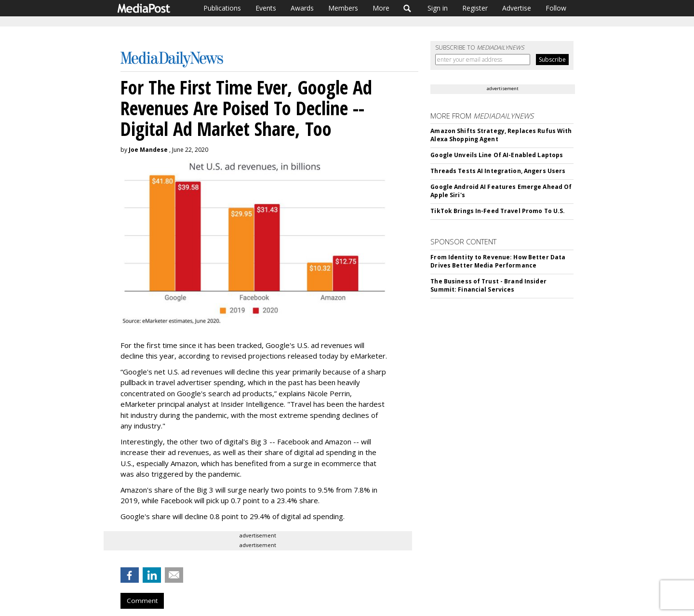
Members (343, 8)
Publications (222, 8)
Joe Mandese (148, 150)
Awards (302, 8)
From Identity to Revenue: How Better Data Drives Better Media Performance (498, 261)
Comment (142, 601)
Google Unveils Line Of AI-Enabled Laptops (497, 155)
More (381, 8)
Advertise (517, 8)
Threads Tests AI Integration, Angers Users (498, 171)
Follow (556, 8)
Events (266, 8)
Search (407, 8)
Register (475, 8)
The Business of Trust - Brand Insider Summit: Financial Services (488, 285)
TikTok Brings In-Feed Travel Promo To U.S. (498, 211)
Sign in (438, 8)
